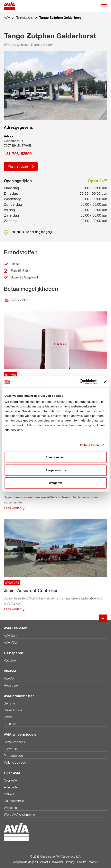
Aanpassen (56, 470)
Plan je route (18, 167)
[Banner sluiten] (105, 382)
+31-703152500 (18, 154)
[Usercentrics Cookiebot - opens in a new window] (79, 382)
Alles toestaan (56, 457)
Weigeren (55, 483)
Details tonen (90, 445)
